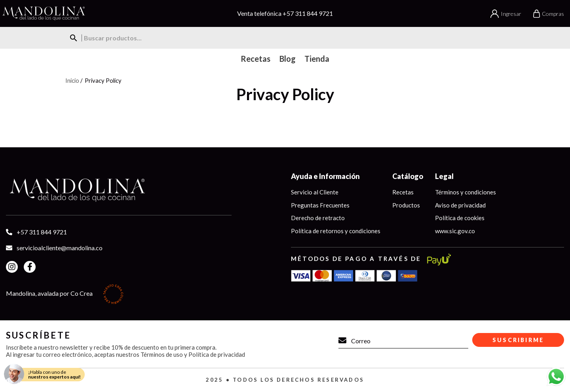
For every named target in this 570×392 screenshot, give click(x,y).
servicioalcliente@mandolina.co (60, 248)
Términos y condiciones (465, 192)
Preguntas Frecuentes (320, 205)
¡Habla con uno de (54, 374)
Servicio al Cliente (315, 192)
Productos (406, 205)
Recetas (403, 192)
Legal (444, 176)
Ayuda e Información (325, 176)
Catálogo (408, 176)
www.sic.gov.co (455, 231)
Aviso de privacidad (460, 205)
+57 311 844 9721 (308, 13)
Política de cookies (460, 218)
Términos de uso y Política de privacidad (193, 354)
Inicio (72, 80)
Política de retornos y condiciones (336, 231)
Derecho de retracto (318, 218)
